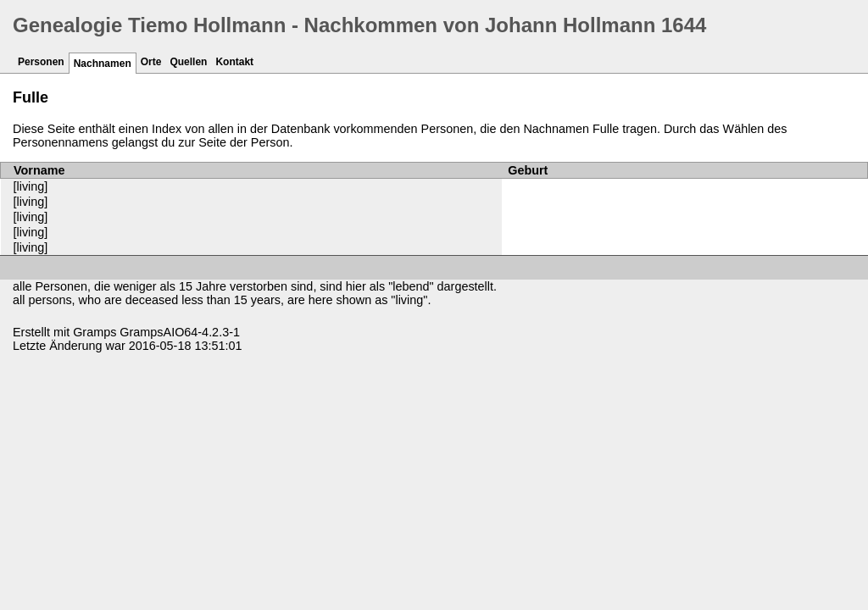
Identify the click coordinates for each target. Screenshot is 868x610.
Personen (41, 62)
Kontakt (234, 62)
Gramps (95, 332)
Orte (151, 62)
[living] (31, 186)
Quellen (188, 62)
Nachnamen (103, 64)
